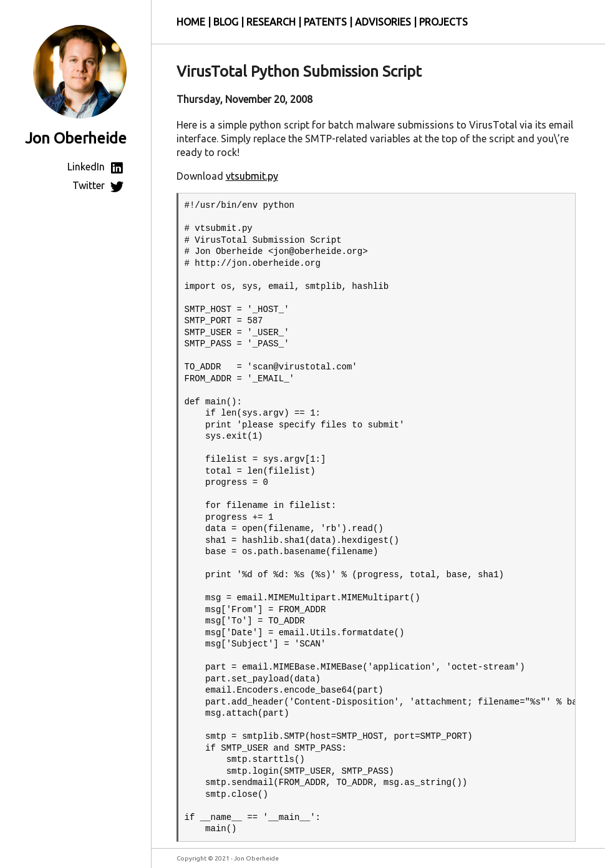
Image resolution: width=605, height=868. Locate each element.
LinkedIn (97, 167)
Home (191, 22)
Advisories (383, 22)
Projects (443, 22)
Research (271, 22)
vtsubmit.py (252, 176)
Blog (226, 22)
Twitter (99, 186)
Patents (325, 22)
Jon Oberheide (76, 138)
